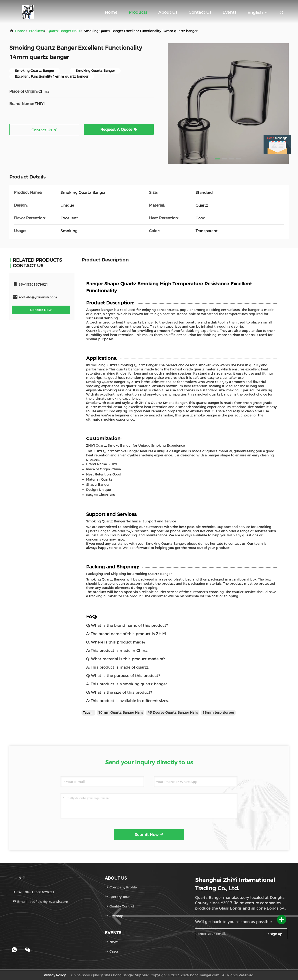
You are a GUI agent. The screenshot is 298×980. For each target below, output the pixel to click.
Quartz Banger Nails (64, 31)
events (229, 12)
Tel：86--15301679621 (34, 892)
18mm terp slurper (218, 713)
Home (111, 12)
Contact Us (200, 12)
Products (138, 12)
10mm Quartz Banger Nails (121, 713)
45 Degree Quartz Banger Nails (173, 713)
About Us (168, 12)
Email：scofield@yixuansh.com (40, 902)
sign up (274, 934)
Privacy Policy (55, 975)
